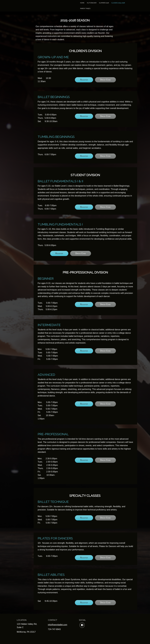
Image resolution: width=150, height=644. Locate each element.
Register (84, 80)
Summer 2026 (104, 3)
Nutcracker (92, 3)
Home (82, 3)
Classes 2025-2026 (118, 3)
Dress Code (105, 80)
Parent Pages (85, 9)
